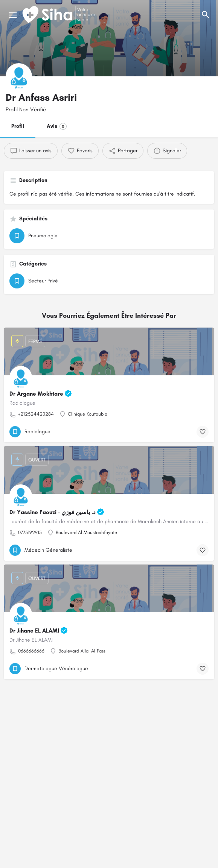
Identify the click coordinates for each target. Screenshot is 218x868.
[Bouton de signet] (203, 432)
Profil (18, 126)
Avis (57, 126)
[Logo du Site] (59, 15)
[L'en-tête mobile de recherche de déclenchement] (206, 15)
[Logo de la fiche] (19, 76)
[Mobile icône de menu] (13, 15)
